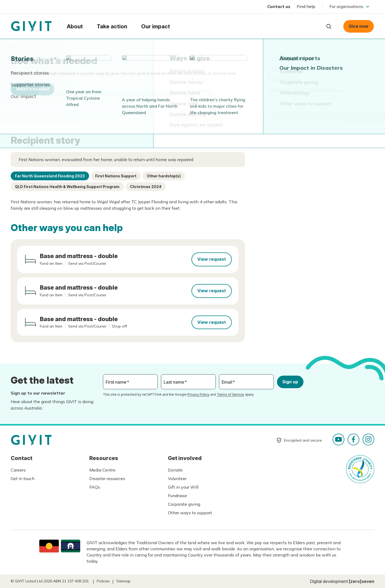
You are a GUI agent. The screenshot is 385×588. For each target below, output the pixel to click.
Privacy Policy (198, 394)
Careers (18, 470)
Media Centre (102, 470)
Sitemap (123, 581)
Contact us (279, 6)
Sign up (290, 382)
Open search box (329, 26)
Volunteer (177, 478)
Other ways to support (190, 513)
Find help (306, 6)
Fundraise (177, 496)
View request (212, 259)
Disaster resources (107, 478)
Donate (175, 470)
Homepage (31, 26)
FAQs (95, 487)
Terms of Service (230, 394)
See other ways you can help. (295, 95)
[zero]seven (362, 581)
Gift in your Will (183, 487)
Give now (359, 26)
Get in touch (23, 478)
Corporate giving (184, 504)
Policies (103, 581)
